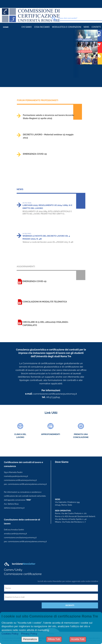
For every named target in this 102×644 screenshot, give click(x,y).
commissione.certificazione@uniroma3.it (20, 480)
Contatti (96, 27)
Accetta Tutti (78, 639)
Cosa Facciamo (42, 27)
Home (6, 27)
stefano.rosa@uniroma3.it (14, 508)
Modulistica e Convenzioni (67, 27)
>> (81, 122)
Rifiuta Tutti (54, 639)
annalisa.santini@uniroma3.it (15, 534)
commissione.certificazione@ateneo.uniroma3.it (27, 484)
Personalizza (30, 639)
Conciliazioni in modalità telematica (45, 302)
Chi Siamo (27, 27)
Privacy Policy (29, 634)
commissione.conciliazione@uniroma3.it (20, 538)
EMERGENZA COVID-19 (35, 154)
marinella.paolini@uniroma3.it (16, 476)
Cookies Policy (10, 634)
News (86, 27)
